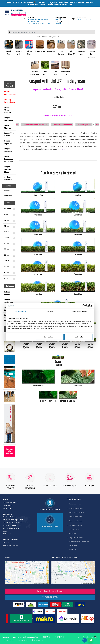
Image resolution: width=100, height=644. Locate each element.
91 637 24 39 (41, 2)
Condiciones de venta (76, 517)
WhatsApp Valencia (61, 23)
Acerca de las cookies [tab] (79, 311)
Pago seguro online (50, 526)
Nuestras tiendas (83, 19)
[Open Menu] (7, 13)
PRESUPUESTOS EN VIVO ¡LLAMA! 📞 (21, 2)
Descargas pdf (74, 546)
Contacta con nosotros (76, 504)
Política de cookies (75, 529)
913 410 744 (45, 20)
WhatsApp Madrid (61, 19)
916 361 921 (36, 20)
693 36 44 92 (14, 545)
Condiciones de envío (76, 521)
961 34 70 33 (34, 24)
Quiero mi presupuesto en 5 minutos (50, 509)
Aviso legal (72, 534)
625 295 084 (33, 22)
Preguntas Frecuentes (76, 538)
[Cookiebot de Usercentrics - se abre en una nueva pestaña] (84, 306)
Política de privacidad (76, 525)
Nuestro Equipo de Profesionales (79, 542)
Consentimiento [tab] (21, 311)
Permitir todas (78, 337)
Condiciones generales (76, 508)
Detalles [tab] (50, 311)
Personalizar (50, 337)
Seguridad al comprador (77, 512)
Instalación (73, 550)
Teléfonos (31, 18)
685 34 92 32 (38, 640)
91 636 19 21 (46, 637)
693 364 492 (46, 24)
